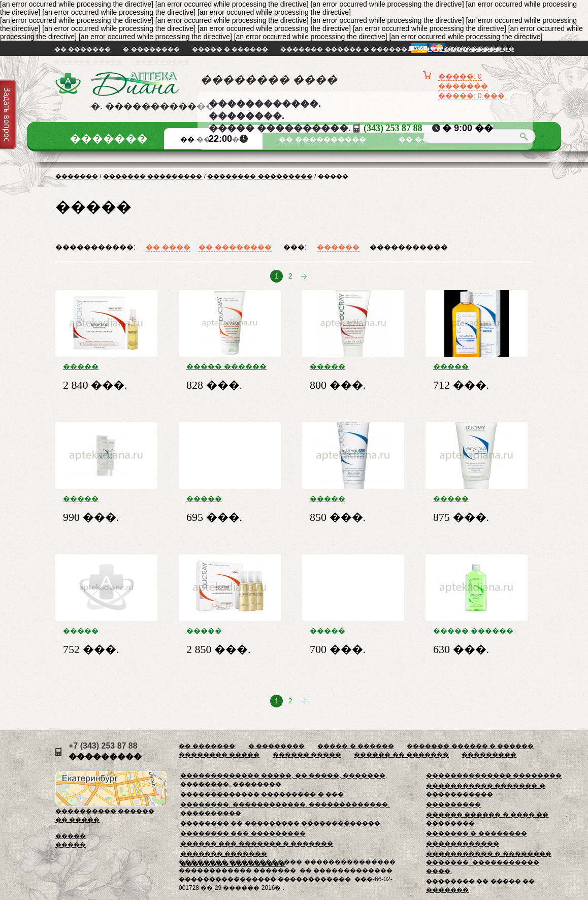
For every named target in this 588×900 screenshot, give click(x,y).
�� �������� (235, 247)
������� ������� (224, 854)
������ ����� (89, 61)
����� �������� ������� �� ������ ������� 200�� (472, 366)
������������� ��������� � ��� (262, 794)
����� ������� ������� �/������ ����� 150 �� (350, 366)
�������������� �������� (494, 775)
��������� (162, 61)
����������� (409, 247)
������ (338, 247)
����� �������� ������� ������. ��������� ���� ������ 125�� (346, 499)
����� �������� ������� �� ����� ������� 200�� (225, 499)
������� (77, 176)
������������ (463, 844)
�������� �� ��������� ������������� (280, 823)
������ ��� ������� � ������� (257, 844)
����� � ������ (230, 49)
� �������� (151, 49)
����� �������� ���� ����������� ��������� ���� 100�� (472, 499)
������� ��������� (153, 176)
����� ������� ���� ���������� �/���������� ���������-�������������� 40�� (106, 499)
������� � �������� (477, 833)
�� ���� (168, 247)
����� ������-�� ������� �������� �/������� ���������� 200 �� (476, 631)
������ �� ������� (401, 755)
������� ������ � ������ (344, 49)
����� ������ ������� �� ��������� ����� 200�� (226, 366)
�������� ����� (219, 755)
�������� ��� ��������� (243, 833)
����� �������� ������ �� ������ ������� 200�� (102, 631)
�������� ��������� (260, 176)
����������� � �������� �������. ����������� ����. (489, 862)
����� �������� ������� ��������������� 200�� (353, 631)
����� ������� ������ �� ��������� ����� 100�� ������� (218, 631)
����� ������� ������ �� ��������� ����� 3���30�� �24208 (105, 366)
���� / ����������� (466, 49)
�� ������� (83, 49)
